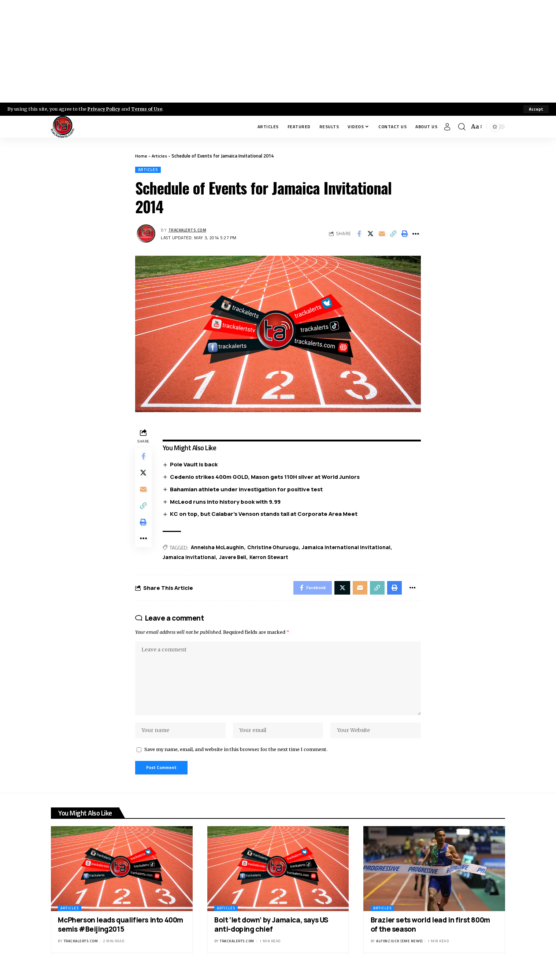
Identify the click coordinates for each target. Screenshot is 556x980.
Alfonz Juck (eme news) (399, 950)
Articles (160, 156)
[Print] (404, 234)
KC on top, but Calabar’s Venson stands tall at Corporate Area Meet (265, 515)
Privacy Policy (105, 109)
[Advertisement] (278, 51)
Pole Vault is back (195, 465)
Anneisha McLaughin (219, 548)
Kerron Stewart (273, 559)
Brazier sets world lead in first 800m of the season (430, 933)
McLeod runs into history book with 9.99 (227, 502)
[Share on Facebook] (359, 234)
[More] (416, 234)
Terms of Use (149, 109)
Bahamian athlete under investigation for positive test (248, 490)
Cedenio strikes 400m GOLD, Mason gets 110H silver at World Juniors (266, 478)
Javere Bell (235, 559)
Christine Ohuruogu (275, 548)
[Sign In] (447, 127)
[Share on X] (370, 234)
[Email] (382, 234)
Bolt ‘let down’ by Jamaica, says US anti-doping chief (271, 933)
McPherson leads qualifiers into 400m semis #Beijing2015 (121, 933)
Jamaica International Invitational (350, 548)
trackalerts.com (189, 230)
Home (141, 156)
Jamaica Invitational (191, 559)
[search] (462, 127)
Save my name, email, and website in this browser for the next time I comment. (236, 757)
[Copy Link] (393, 234)
